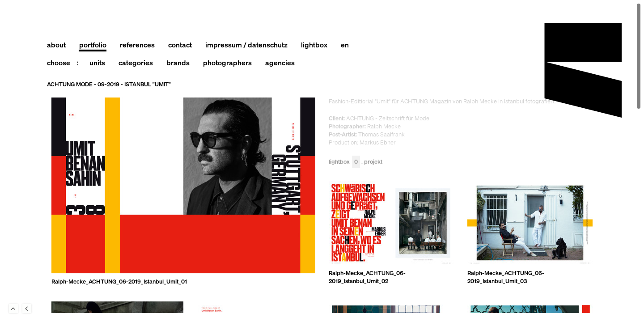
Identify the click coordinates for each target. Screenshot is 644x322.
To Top (13, 309)
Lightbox (344, 162)
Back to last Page (27, 309)
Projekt (373, 162)
